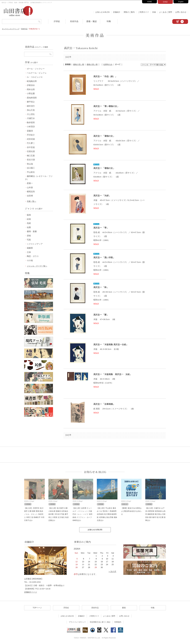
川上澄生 (31, 114)
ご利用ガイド (143, 12)
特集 (109, 21)
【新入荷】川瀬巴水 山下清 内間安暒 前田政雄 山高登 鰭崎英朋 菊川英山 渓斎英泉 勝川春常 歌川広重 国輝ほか (155, 514)
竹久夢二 (31, 143)
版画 (29, 215)
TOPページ (37, 608)
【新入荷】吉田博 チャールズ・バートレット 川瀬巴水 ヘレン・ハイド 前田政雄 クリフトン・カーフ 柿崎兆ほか (82, 514)
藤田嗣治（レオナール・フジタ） (39, 178)
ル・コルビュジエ (35, 77)
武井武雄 (31, 139)
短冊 (29, 227)
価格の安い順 (79, 64)
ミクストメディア (35, 244)
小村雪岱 (31, 127)
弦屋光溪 (31, 151)
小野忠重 (31, 93)
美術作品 (74, 21)
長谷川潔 (31, 160)
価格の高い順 (92, 64)
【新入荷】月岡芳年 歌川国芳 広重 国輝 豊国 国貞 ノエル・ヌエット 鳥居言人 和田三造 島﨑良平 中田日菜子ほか (34, 514)
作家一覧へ (31, 201)
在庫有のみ (108, 64)
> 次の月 (112, 572)
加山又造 (31, 110)
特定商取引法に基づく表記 (100, 622)
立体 (29, 252)
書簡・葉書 (32, 231)
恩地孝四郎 (32, 98)
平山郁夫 (31, 172)
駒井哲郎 (31, 122)
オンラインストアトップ (11, 29)
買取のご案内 (129, 12)
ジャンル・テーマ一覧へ (37, 266)
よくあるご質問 (166, 12)
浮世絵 (57, 21)
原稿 (29, 236)
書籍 (124, 608)
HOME (150, 2)
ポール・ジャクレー (36, 69)
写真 (29, 240)
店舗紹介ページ (31, 592)
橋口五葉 (31, 156)
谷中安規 (31, 147)
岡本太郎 (31, 89)
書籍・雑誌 (91, 21)
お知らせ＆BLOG (103, 12)
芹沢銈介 (31, 135)
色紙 (29, 223)
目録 (154, 12)
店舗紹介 (117, 12)
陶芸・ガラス (33, 256)
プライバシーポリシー (77, 622)
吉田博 (30, 196)
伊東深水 (31, 85)
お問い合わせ (181, 12)
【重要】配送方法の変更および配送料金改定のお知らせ (131, 511)
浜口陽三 (31, 168)
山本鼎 (30, 187)
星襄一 (30, 183)
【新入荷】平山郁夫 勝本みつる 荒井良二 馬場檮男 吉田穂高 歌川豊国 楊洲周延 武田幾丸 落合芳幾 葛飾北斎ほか (107, 514)
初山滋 (30, 164)
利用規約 (118, 622)
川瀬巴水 (31, 118)
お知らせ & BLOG (95, 472)
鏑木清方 (31, 106)
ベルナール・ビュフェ (37, 73)
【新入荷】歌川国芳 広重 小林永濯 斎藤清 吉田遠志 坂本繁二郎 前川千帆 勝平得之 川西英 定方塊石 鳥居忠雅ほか (59, 514)
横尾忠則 (31, 192)
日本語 (165, 2)
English (181, 2)
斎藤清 (30, 131)
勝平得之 (31, 102)
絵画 (29, 219)
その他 (30, 260)
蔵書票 (30, 248)
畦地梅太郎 (32, 81)
